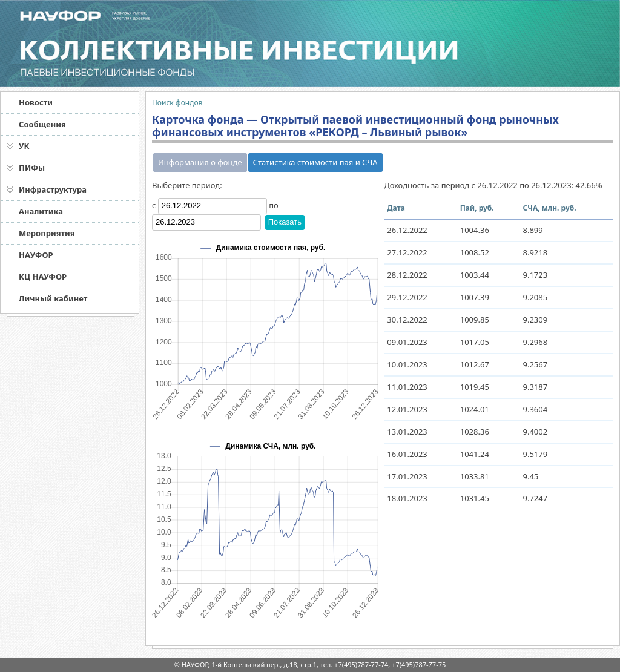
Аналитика (41, 211)
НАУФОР (36, 255)
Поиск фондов (177, 103)
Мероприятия (47, 233)
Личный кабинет (53, 298)
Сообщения (42, 124)
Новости (36, 102)
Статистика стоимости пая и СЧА (315, 162)
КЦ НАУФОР (43, 277)
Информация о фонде (200, 162)
